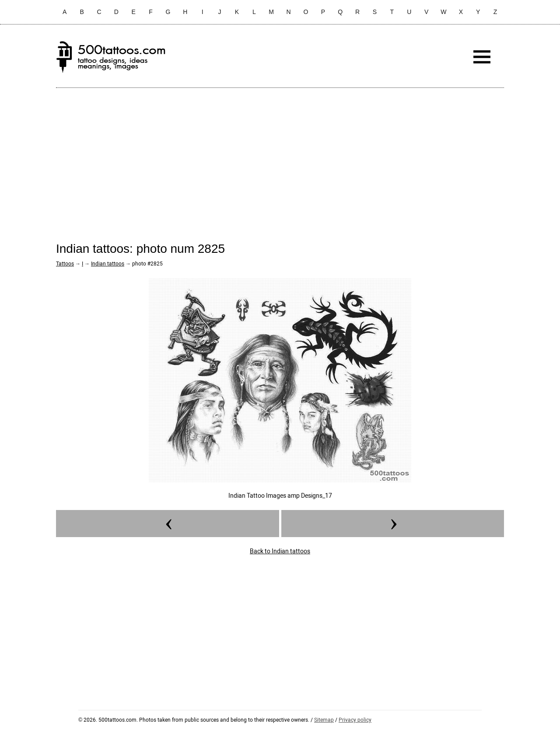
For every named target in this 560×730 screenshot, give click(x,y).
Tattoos (65, 264)
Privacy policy (355, 720)
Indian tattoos (108, 264)
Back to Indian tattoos (280, 551)
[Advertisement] (280, 158)
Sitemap (324, 720)
